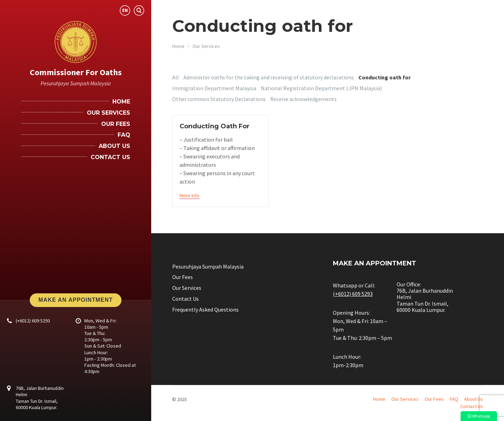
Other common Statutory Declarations (219, 99)
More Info (190, 195)
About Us (474, 399)
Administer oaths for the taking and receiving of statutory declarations (269, 77)
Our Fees (183, 277)
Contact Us (185, 299)
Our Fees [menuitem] (116, 124)
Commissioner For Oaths (76, 72)
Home (178, 46)
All (176, 77)
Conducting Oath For (215, 126)
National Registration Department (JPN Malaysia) (321, 88)
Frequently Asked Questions (205, 309)
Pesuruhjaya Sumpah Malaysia (208, 266)
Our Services (206, 46)
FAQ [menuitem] (124, 135)
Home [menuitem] (121, 102)
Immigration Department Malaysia (214, 88)
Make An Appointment (76, 300)
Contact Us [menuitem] (110, 157)
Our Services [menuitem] (108, 113)
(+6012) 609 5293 (33, 321)
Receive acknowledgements (303, 99)
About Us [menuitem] (114, 146)
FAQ (454, 399)
